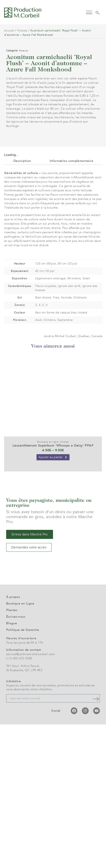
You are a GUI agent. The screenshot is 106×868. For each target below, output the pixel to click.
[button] (89, 12)
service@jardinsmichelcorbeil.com (31, 798)
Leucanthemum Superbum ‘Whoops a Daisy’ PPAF (53, 589)
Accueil (9, 31)
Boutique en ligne (48, 585)
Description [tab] (22, 304)
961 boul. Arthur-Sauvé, (23, 809)
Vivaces (22, 31)
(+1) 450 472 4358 (19, 802)
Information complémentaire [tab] (71, 304)
